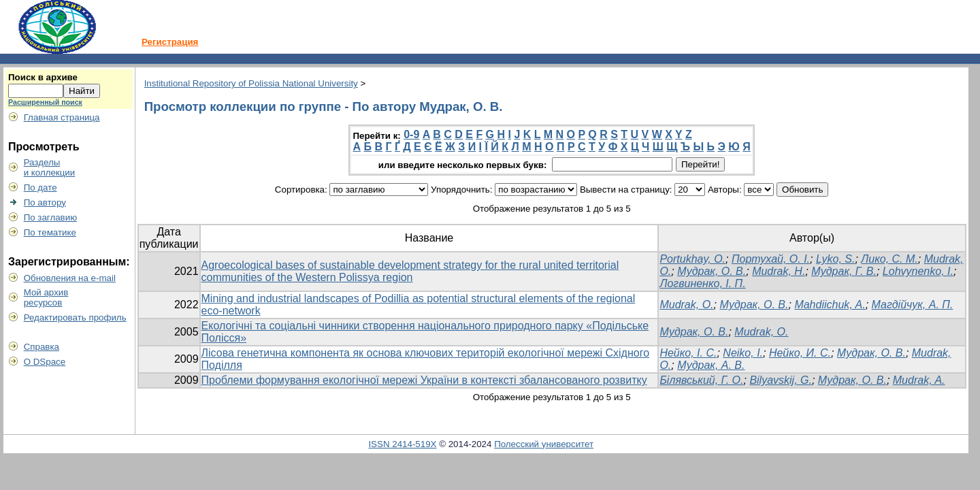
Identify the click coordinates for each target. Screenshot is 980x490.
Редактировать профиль (75, 317)
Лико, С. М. (889, 259)
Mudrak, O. (686, 305)
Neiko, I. (743, 353)
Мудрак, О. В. (712, 271)
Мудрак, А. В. (711, 365)
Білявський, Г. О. (701, 380)
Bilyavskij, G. (781, 380)
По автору (45, 202)
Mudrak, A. (919, 380)
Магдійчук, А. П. (913, 305)
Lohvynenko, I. (918, 271)
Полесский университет (544, 444)
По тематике (50, 232)
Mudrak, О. (761, 332)
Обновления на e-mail (70, 278)
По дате (40, 187)
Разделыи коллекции (50, 167)
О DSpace (45, 362)
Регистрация (170, 42)
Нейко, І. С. (688, 353)
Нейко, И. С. (800, 353)
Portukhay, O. (692, 259)
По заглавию (51, 217)
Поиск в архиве (43, 77)
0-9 (411, 134)
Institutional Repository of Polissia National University (251, 83)
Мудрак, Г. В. (844, 271)
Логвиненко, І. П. (702, 283)
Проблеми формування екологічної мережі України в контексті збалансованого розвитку (424, 380)
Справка (42, 347)
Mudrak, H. (779, 271)
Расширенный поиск (45, 102)
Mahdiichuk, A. (830, 305)
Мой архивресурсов (46, 297)
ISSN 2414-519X (402, 444)
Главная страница (62, 117)
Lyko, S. (836, 259)
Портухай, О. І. (771, 259)
